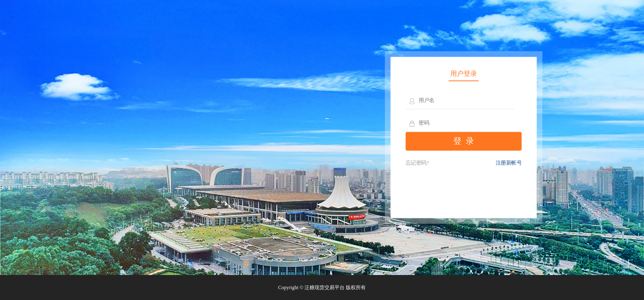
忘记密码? (417, 163)
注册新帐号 (509, 163)
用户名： (412, 101)
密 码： (412, 124)
